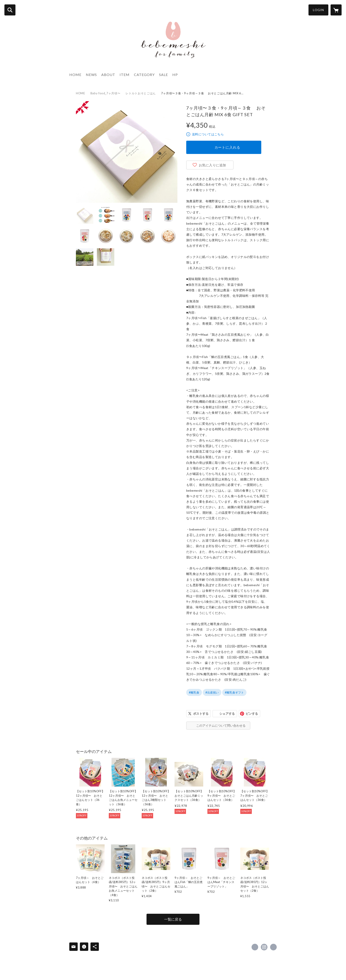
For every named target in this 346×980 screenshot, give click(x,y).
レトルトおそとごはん (141, 93)
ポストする (201, 714)
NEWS (91, 75)
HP (175, 75)
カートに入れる (228, 147)
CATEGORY (144, 75)
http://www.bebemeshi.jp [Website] (273, 947)
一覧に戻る (173, 919)
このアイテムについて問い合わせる (221, 725)
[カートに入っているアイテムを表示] (336, 10)
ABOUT (108, 75)
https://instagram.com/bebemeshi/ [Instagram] (264, 947)
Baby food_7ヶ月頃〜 (105, 93)
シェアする (227, 714)
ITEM (125, 75)
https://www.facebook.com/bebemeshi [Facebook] (255, 947)
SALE (164, 75)
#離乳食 (194, 692)
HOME (75, 75)
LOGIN (318, 10)
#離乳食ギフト (234, 692)
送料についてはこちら (208, 134)
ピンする (252, 714)
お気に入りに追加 (212, 165)
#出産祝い (212, 692)
